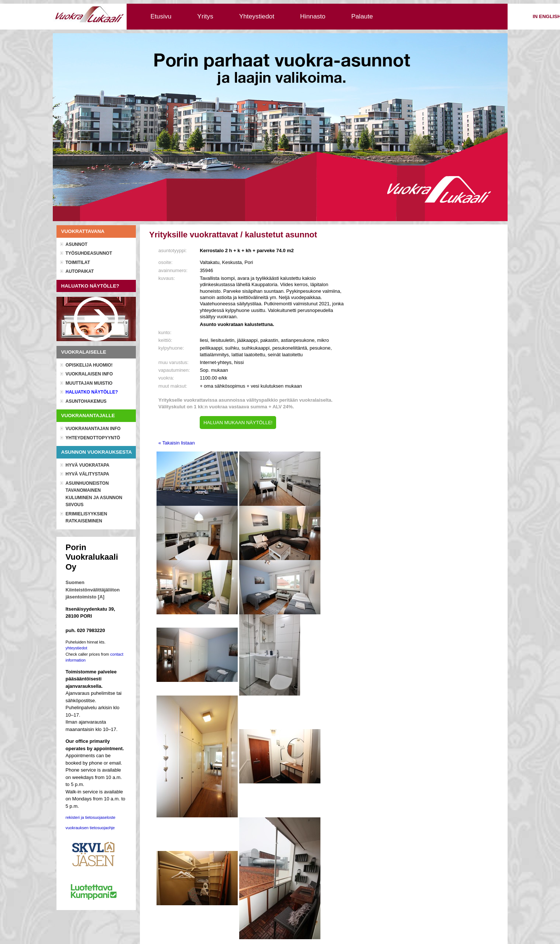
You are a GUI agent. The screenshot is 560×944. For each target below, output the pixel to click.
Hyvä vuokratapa (88, 465)
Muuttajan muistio (89, 383)
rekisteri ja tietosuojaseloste (91, 817)
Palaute (362, 16)
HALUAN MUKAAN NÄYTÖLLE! (238, 423)
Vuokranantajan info (93, 429)
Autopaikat (80, 271)
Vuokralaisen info (89, 374)
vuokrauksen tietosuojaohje (90, 828)
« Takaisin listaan (177, 443)
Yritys (205, 16)
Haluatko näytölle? (92, 392)
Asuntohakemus (86, 401)
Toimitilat (78, 262)
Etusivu (161, 16)
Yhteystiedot (257, 16)
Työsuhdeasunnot (89, 253)
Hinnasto (313, 16)
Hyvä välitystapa (87, 474)
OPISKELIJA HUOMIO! (89, 365)
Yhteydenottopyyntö (93, 438)
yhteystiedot (77, 648)
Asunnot (77, 244)
